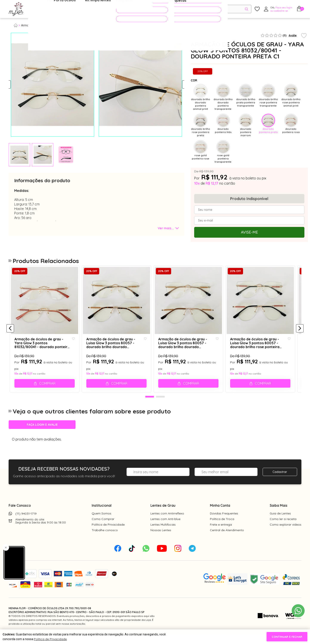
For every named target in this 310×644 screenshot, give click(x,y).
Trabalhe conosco (105, 540)
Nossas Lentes (161, 540)
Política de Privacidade (108, 534)
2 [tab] (160, 407)
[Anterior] (10, 333)
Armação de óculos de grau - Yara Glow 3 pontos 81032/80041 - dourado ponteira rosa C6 (42, 348)
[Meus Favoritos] (257, 9)
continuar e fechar (287, 637)
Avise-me (249, 232)
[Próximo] (300, 333)
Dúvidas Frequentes (224, 523)
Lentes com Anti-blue (165, 529)
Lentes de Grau (163, 515)
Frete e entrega (221, 534)
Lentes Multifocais (163, 534)
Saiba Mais (279, 515)
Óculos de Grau (44, 9)
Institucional (102, 515)
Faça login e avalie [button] (42, 434)
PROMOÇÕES (134, 9)
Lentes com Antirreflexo (167, 523)
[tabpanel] (19, 155)
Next (181, 85)
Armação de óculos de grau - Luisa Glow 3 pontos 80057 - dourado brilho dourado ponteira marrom (188, 348)
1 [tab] (150, 407)
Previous (12, 85)
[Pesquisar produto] (247, 9)
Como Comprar (103, 529)
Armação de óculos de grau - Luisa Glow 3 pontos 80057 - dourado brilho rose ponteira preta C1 (258, 348)
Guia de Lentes (280, 523)
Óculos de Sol (76, 9)
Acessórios (104, 9)
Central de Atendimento (227, 540)
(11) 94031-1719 (26, 523)
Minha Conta (220, 515)
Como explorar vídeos (286, 534)
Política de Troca (222, 529)
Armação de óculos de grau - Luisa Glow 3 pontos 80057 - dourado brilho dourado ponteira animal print (115, 348)
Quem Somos (102, 523)
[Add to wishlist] (304, 36)
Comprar (48, 389)
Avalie (293, 35)
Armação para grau (35, 25)
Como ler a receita (283, 529)
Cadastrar (280, 482)
